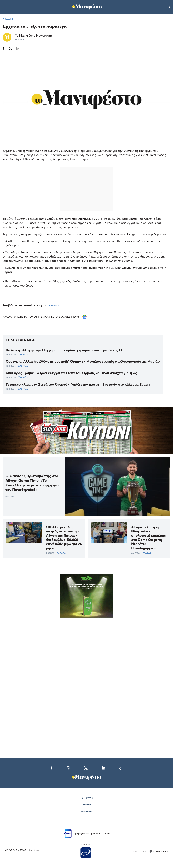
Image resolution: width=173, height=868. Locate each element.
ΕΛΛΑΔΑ (8, 19)
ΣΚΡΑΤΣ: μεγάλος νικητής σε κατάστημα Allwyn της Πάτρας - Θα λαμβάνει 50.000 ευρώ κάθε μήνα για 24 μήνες (64, 538)
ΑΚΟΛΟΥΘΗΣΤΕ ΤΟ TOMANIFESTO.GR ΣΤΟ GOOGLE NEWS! (45, 317)
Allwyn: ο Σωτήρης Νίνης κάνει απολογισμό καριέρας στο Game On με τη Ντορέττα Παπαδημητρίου (148, 538)
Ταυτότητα (86, 805)
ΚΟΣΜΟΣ (23, 354)
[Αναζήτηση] (169, 7)
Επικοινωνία (86, 811)
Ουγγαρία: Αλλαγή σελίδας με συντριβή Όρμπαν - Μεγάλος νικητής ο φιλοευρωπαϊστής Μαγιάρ (83, 361)
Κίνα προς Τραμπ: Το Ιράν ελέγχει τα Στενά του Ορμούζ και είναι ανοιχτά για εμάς (71, 373)
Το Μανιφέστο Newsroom (33, 35)
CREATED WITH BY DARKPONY (150, 852)
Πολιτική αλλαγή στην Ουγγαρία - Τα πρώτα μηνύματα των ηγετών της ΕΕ (65, 350)
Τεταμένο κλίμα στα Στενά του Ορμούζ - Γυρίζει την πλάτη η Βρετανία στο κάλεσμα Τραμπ (78, 384)
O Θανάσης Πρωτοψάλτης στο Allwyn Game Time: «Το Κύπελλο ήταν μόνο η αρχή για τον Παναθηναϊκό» (32, 483)
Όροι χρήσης (87, 798)
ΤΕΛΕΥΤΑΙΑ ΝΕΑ (20, 340)
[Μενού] (4, 7)
